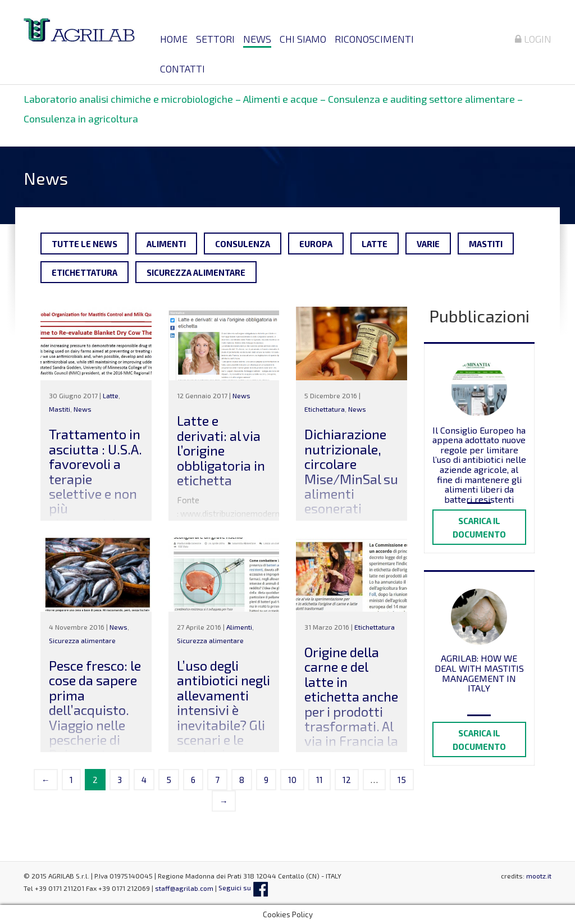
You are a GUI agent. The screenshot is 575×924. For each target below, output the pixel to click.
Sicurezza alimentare (196, 272)
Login (533, 39)
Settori (215, 39)
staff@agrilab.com (184, 887)
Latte (375, 244)
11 (320, 780)
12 (347, 780)
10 (292, 780)
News (257, 39)
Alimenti (166, 244)
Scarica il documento (479, 527)
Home (174, 39)
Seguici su (243, 887)
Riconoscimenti (374, 39)
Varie (428, 244)
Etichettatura (85, 272)
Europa (316, 244)
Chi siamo (303, 39)
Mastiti (486, 244)
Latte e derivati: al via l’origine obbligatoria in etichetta (221, 450)
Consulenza (243, 244)
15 (402, 780)
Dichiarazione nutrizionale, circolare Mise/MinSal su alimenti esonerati (351, 471)
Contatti (182, 69)
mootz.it (539, 876)
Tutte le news (85, 244)
